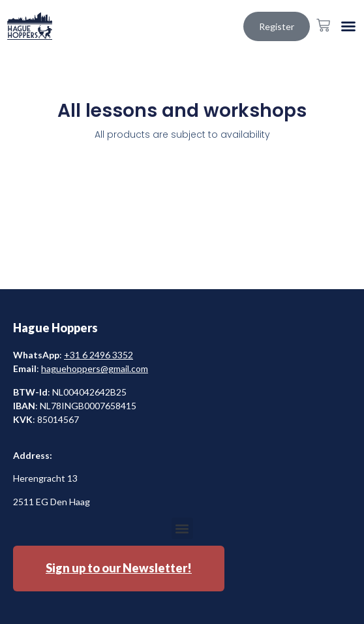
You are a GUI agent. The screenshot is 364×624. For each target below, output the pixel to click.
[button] (348, 26)
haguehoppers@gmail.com (95, 368)
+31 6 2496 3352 (99, 355)
